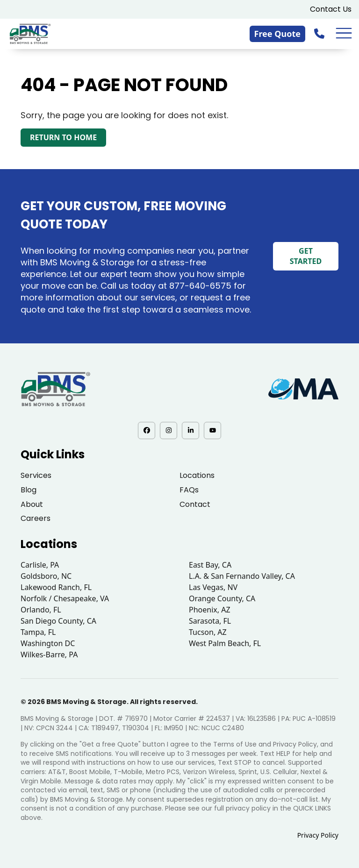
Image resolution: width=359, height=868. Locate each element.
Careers (36, 518)
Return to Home (63, 137)
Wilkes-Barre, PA (49, 655)
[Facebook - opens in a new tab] (147, 430)
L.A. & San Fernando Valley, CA (242, 576)
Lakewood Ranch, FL (56, 587)
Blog (29, 490)
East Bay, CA (210, 565)
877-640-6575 (200, 286)
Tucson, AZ (208, 632)
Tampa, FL (38, 632)
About (32, 504)
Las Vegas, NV (213, 587)
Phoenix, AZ (210, 610)
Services (36, 475)
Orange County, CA (222, 598)
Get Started (306, 256)
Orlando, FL (41, 610)
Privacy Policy (318, 835)
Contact (195, 504)
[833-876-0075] (320, 33)
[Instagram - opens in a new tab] (169, 430)
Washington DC (48, 643)
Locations (197, 475)
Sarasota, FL (210, 621)
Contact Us (331, 9)
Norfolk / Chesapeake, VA (65, 598)
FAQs (189, 490)
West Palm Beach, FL (225, 643)
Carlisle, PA (40, 565)
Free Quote (278, 34)
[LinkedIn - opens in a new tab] (190, 430)
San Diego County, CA (58, 621)
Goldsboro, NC (46, 576)
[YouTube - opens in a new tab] (212, 430)
